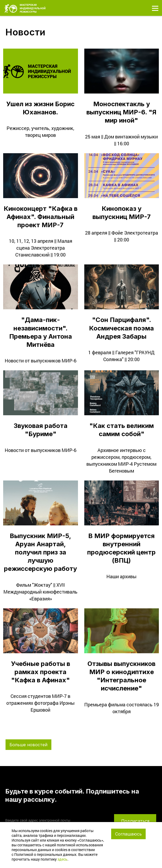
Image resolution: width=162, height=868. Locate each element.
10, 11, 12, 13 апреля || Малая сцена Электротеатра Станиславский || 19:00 (41, 248)
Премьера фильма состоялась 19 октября (122, 708)
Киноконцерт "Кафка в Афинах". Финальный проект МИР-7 (41, 217)
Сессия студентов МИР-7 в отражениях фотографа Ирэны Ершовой (40, 703)
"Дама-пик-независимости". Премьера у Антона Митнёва (41, 332)
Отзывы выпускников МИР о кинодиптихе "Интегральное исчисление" (121, 676)
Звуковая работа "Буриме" (41, 430)
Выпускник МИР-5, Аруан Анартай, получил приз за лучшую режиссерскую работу (40, 552)
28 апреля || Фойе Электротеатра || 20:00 (122, 236)
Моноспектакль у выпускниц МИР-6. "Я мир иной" (121, 112)
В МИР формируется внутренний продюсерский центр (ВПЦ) (121, 548)
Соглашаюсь (128, 834)
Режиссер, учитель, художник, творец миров (40, 132)
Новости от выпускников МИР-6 (41, 361)
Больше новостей (28, 745)
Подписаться (135, 821)
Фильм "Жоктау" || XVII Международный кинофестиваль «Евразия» (40, 592)
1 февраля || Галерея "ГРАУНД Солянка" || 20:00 (121, 356)
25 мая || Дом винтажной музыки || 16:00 (121, 140)
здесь (62, 859)
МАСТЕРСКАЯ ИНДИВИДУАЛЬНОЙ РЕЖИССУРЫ (25, 7)
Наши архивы (121, 576)
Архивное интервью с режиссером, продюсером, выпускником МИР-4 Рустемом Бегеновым (121, 460)
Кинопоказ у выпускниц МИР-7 (122, 213)
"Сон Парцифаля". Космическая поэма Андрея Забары (121, 328)
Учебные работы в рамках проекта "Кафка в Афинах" (41, 672)
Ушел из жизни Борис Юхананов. (40, 108)
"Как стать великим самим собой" (122, 430)
